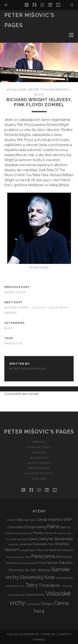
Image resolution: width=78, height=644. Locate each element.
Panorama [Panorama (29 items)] (43, 556)
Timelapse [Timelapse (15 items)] (49, 585)
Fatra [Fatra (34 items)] (53, 526)
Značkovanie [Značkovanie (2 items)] (33, 604)
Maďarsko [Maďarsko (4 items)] (55, 550)
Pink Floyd (14, 343)
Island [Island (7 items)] (33, 539)
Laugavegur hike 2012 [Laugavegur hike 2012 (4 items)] (34, 550)
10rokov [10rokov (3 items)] (11, 520)
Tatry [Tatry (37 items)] (32, 585)
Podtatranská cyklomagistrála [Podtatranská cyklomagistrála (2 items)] (22, 563)
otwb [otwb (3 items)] (28, 557)
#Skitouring (39, 468)
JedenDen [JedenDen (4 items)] (26, 544)
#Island (39, 479)
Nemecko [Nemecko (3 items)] (67, 550)
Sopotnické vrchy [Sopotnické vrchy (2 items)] (15, 586)
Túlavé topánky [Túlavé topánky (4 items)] (35, 595)
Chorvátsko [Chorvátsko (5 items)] (16, 527)
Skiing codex (15, 292)
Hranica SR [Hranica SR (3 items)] (50, 533)
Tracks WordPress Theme (29, 634)
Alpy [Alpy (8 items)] (20, 520)
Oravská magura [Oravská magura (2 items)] (15, 557)
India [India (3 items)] (13, 539)
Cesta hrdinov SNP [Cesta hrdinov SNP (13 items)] (54, 519)
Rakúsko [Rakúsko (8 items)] (66, 563)
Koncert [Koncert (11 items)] (12, 550)
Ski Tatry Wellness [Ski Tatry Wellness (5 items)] (38, 570)
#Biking (39, 442)
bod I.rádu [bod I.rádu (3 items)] (30, 520)
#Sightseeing (39, 463)
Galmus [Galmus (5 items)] (65, 527)
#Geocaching (39, 447)
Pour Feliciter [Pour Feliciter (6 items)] (48, 563)
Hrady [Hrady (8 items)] (38, 533)
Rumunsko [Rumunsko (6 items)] (17, 570)
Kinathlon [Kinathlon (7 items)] (62, 544)
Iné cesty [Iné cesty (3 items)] (22, 539)
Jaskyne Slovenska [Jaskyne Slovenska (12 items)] (55, 539)
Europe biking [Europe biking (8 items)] (35, 527)
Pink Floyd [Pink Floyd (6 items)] (64, 557)
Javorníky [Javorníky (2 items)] (14, 544)
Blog (39, 95)
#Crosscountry (39, 473)
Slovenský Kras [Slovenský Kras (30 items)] (37, 577)
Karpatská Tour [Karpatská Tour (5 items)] (44, 544)
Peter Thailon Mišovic (49, 90)
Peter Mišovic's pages (39, 432)
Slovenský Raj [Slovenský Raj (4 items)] (64, 578)
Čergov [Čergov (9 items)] (47, 604)
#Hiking (39, 452)
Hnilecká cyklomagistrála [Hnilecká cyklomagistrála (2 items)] (19, 533)
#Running (39, 458)
